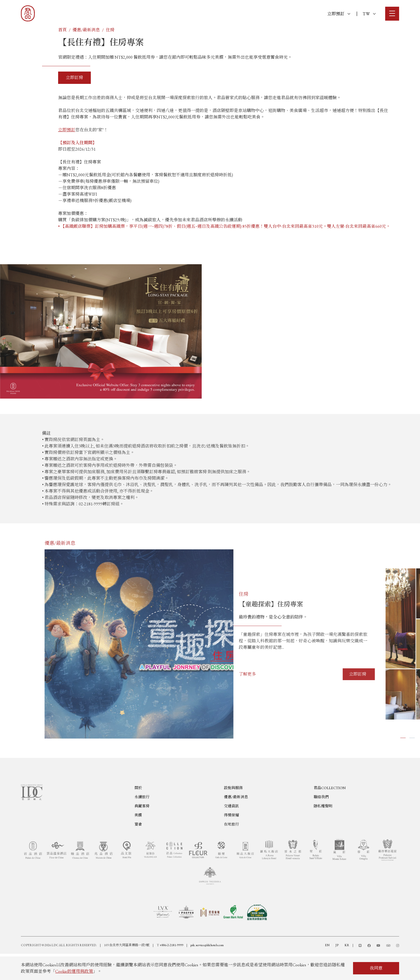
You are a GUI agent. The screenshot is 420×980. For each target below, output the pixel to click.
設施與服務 (233, 813)
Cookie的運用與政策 (74, 971)
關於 (138, 813)
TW (369, 14)
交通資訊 (231, 832)
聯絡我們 (321, 822)
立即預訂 (339, 14)
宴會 (138, 850)
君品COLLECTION (330, 813)
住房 (110, 30)
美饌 (138, 841)
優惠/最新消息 (86, 30)
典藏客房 (142, 832)
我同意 (376, 968)
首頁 (62, 30)
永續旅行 (142, 822)
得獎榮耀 (231, 841)
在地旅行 (231, 850)
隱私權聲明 (323, 832)
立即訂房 (74, 78)
